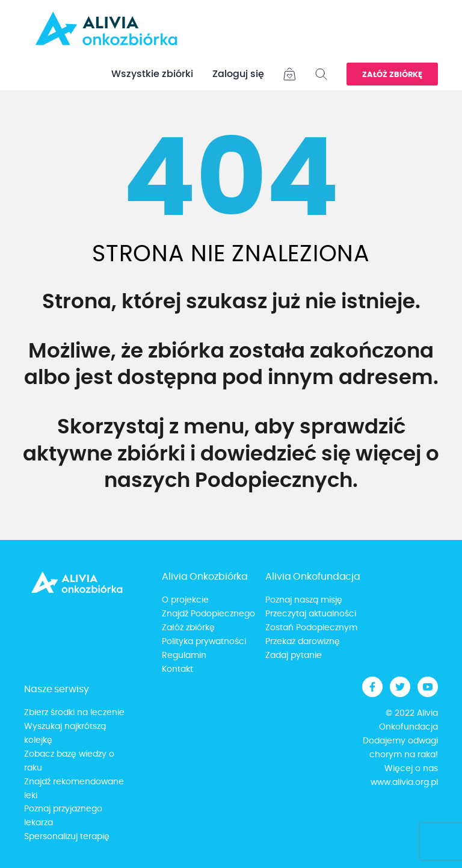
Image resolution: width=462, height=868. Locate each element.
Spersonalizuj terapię (67, 837)
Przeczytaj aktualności (311, 614)
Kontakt (177, 669)
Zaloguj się (238, 74)
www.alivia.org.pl (404, 783)
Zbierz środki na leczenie (74, 713)
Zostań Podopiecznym (311, 628)
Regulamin (184, 656)
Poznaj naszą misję (304, 600)
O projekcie (185, 600)
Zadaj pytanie (294, 656)
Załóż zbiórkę (392, 75)
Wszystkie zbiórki (152, 74)
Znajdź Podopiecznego (208, 614)
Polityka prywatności (204, 642)
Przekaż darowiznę (303, 642)
